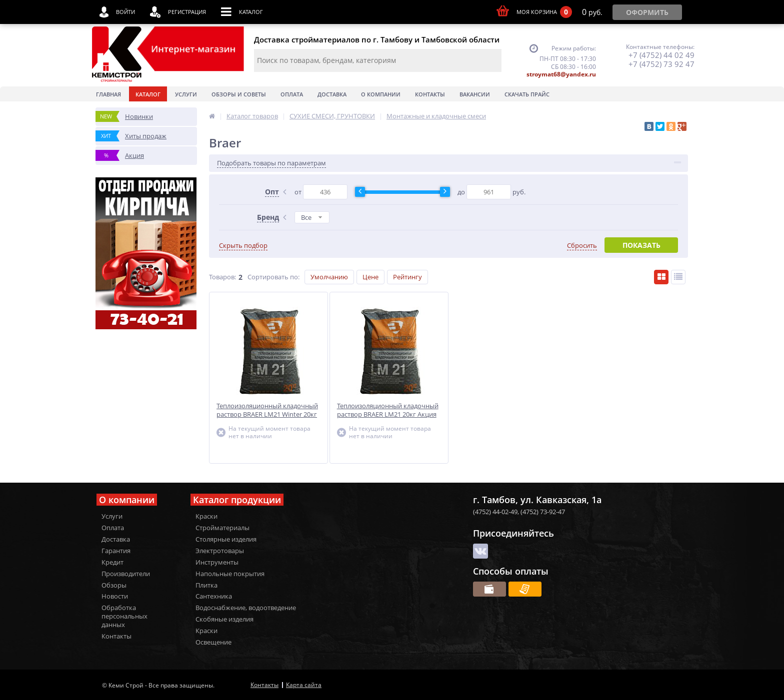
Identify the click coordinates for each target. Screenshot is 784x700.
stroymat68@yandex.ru (561, 74)
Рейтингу (407, 277)
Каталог (148, 94)
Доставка (332, 94)
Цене (370, 277)
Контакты (430, 94)
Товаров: (222, 277)
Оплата (292, 94)
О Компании (381, 94)
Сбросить (582, 246)
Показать (641, 245)
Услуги (186, 94)
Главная (108, 94)
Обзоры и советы (239, 94)
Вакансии (475, 94)
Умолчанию (329, 277)
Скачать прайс (527, 94)
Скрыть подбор (243, 246)
